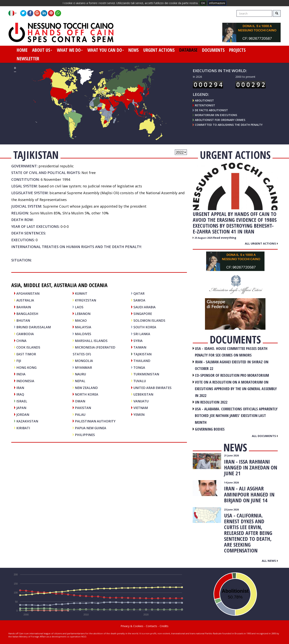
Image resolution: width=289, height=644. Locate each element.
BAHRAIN (24, 307)
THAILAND (142, 361)
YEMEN (139, 415)
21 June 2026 (231, 456)
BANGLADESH (27, 314)
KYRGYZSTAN (85, 300)
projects (237, 50)
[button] (14, 13)
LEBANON (83, 314)
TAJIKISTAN (142, 354)
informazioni (217, 3)
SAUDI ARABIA (144, 307)
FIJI (19, 361)
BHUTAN (23, 320)
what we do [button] (70, 50)
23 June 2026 (231, 510)
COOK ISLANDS (28, 347)
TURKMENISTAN (146, 374)
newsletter (28, 59)
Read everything (225, 238)
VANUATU (141, 401)
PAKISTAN (83, 408)
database (188, 50)
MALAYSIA (83, 327)
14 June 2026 (231, 483)
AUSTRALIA (25, 300)
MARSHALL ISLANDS (91, 341)
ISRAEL (22, 401)
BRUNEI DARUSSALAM (34, 327)
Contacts (152, 626)
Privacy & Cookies (132, 626)
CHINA (21, 341)
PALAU (80, 415)
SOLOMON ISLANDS (149, 320)
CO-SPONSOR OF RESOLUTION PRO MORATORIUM (232, 375)
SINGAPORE (143, 314)
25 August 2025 (204, 238)
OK (203, 3)
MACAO (81, 320)
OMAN (80, 401)
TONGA (139, 367)
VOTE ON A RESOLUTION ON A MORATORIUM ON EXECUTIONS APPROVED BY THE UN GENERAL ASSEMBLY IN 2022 (236, 389)
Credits (164, 626)
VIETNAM (141, 408)
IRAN (20, 388)
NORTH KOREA (87, 394)
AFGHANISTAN (28, 293)
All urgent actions (261, 243)
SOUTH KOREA (145, 327)
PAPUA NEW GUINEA (91, 428)
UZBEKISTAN (143, 394)
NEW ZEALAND (86, 388)
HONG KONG (26, 367)
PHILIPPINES (85, 435)
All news (270, 561)
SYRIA (138, 341)
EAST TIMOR (26, 354)
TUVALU (140, 381)
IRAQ (20, 394)
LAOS (79, 307)
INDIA (21, 374)
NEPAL (80, 381)
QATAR (139, 293)
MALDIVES (83, 334)
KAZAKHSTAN (27, 421)
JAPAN (21, 408)
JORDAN (23, 415)
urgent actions (159, 50)
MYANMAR (83, 367)
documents (213, 50)
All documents (265, 436)
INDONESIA (25, 381)
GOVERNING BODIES (210, 429)
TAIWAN (140, 347)
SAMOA (139, 300)
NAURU (80, 374)
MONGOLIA (84, 361)
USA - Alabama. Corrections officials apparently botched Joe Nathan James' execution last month (236, 416)
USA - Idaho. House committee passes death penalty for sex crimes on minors (231, 352)
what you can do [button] (106, 50)
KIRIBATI (23, 428)
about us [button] (42, 50)
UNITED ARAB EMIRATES (152, 388)
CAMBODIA (25, 334)
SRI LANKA (142, 334)
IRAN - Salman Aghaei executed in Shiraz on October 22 (232, 365)
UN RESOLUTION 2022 (211, 402)
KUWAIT (81, 293)
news (134, 50)
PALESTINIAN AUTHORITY (95, 421)
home (22, 50)
